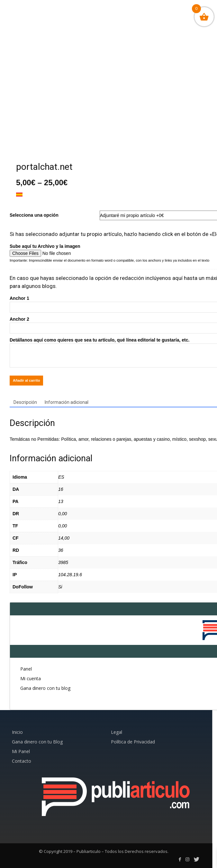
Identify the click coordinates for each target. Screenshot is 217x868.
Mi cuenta (31, 678)
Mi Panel (21, 751)
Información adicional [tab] (67, 402)
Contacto (22, 761)
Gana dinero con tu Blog (37, 742)
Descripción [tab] (25, 402)
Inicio (17, 732)
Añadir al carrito (26, 380)
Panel (26, 669)
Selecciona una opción (34, 215)
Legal (117, 732)
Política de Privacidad (133, 742)
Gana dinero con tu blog (45, 688)
